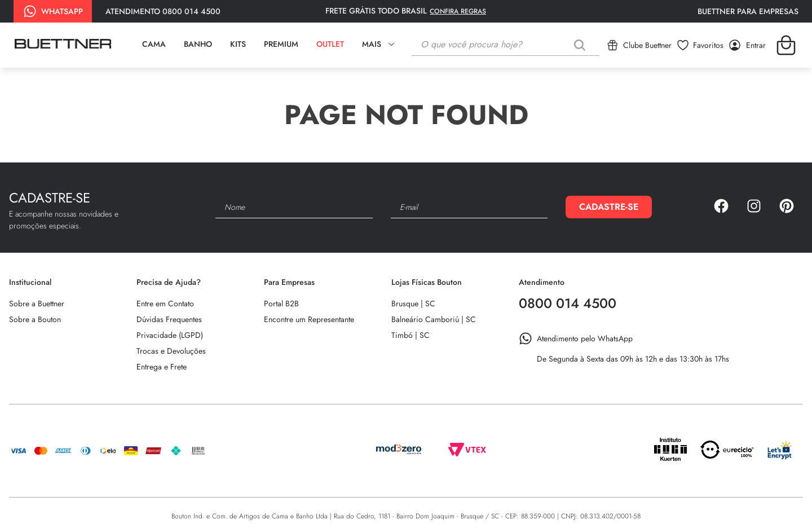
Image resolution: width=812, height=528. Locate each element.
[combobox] (506, 45)
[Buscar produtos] (582, 45)
